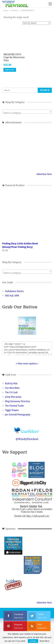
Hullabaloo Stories (14, 291)
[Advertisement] (27, 148)
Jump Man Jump (13, 397)
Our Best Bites (12, 388)
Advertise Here (44, 174)
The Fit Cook (11, 392)
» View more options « (27, 364)
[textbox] (27, 113)
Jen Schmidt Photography (18, 415)
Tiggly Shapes (12, 410)
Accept (33, 641)
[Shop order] (37, 23)
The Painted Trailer (15, 406)
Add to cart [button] (10, 70)
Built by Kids (11, 383)
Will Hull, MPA (12, 296)
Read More (45, 641)
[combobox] (27, 112)
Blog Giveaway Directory (18, 401)
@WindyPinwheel (27, 439)
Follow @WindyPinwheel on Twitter (27, 428)
